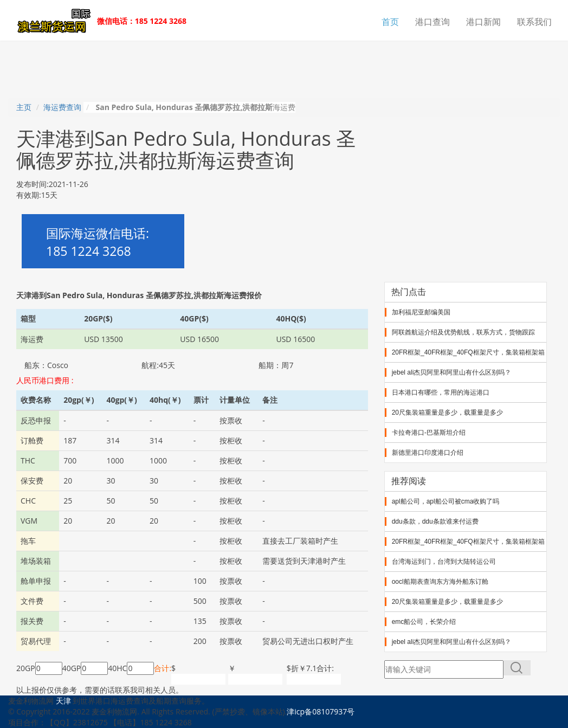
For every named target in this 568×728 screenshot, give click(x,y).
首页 (390, 22)
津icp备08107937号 (321, 711)
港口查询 (433, 22)
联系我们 (534, 22)
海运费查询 (62, 107)
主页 (24, 107)
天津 (63, 701)
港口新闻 (483, 22)
